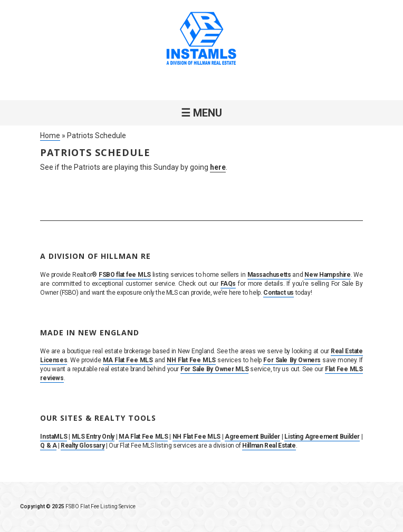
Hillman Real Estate (269, 446)
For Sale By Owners (292, 360)
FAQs (228, 284)
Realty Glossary (83, 446)
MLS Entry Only (93, 437)
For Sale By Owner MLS (214, 369)
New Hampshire (327, 275)
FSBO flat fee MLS (125, 275)
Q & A (48, 446)
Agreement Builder (252, 437)
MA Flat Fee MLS (128, 360)
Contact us (279, 293)
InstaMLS (54, 437)
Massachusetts (269, 275)
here (218, 167)
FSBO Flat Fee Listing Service (100, 506)
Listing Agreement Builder (322, 437)
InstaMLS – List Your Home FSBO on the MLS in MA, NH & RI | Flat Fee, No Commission (201, 40)
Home (50, 136)
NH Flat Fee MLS (191, 360)
